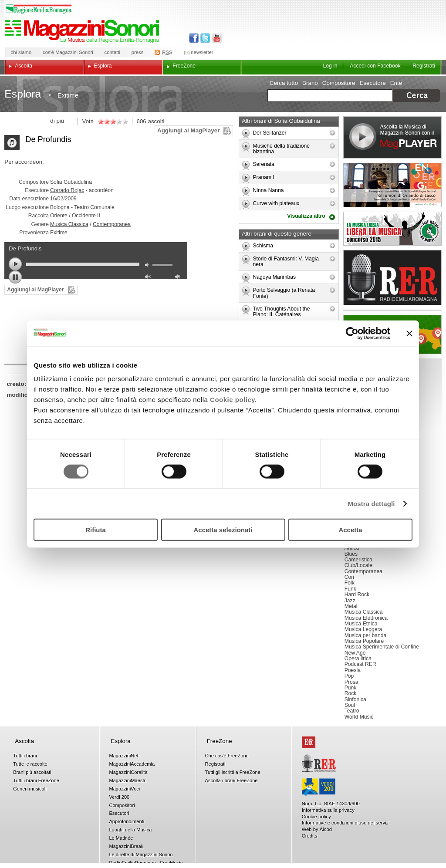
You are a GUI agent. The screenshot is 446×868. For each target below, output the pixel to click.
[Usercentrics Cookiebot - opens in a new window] (352, 333)
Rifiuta (96, 530)
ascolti (156, 121)
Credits (310, 836)
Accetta (350, 530)
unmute (149, 278)
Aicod (326, 829)
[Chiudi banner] (409, 333)
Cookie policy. (233, 400)
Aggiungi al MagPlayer (188, 130)
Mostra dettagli (371, 503)
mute (149, 266)
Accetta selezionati (223, 530)
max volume (179, 278)
